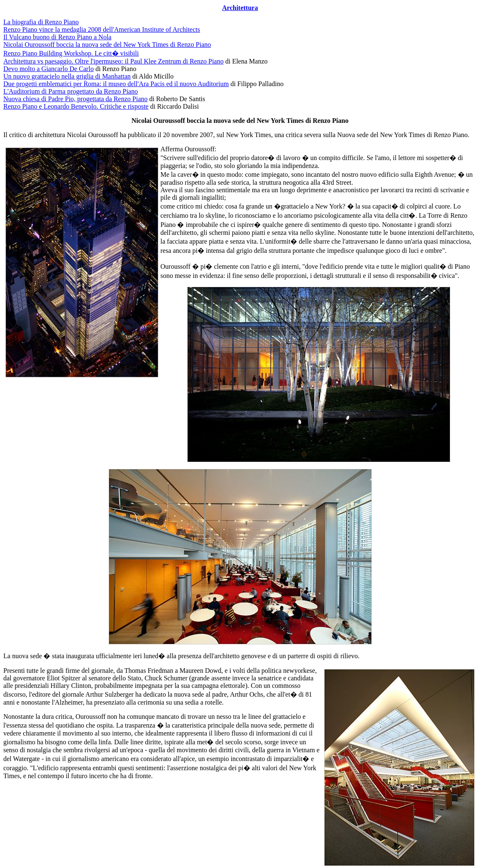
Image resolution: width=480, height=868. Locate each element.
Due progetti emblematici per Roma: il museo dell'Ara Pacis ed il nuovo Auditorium (116, 84)
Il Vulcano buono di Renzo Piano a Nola (57, 37)
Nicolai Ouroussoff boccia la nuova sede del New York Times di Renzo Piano (107, 45)
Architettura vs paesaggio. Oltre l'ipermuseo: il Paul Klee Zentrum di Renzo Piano (113, 61)
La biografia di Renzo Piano (41, 22)
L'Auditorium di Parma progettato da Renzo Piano (71, 91)
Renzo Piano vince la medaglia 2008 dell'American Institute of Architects (102, 29)
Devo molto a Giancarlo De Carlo (48, 69)
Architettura (240, 8)
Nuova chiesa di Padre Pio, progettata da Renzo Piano (75, 99)
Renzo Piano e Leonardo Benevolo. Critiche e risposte (76, 106)
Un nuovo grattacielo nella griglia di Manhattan (67, 76)
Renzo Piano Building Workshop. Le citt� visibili (71, 53)
